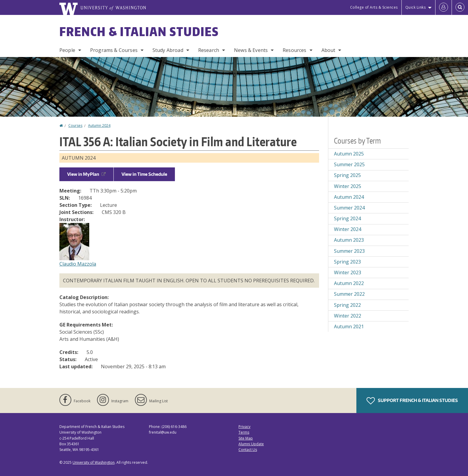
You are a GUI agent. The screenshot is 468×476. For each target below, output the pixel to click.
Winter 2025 (348, 186)
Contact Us (248, 450)
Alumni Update (251, 444)
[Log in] (444, 7)
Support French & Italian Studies (412, 401)
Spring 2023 (347, 262)
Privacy (244, 427)
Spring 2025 (347, 175)
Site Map (246, 438)
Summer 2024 (349, 208)
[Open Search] (460, 7)
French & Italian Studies (139, 32)
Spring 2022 (347, 305)
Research (209, 50)
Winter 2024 (348, 229)
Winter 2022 (348, 316)
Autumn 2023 (349, 240)
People (67, 50)
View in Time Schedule (144, 174)
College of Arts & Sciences (374, 7)
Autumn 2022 (349, 283)
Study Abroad (168, 50)
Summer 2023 (349, 251)
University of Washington (94, 462)
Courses (75, 125)
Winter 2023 (348, 272)
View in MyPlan (86, 174)
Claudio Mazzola (78, 264)
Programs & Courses (114, 50)
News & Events (251, 50)
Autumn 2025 (349, 154)
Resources (294, 50)
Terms (244, 432)
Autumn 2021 (349, 326)
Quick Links (416, 7)
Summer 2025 (349, 164)
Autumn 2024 (99, 125)
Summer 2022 (349, 294)
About (328, 50)
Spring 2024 (347, 218)
